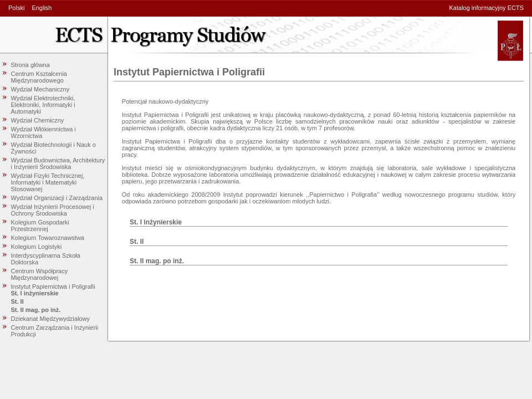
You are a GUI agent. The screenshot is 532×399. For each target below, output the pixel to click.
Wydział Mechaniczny (40, 89)
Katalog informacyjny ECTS (487, 8)
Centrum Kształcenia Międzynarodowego (39, 77)
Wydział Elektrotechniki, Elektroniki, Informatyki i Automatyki (43, 105)
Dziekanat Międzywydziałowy (50, 319)
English (42, 8)
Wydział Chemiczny (38, 120)
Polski (16, 8)
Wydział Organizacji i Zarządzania (57, 198)
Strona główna (30, 65)
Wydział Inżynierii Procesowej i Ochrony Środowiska (53, 210)
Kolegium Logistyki (37, 247)
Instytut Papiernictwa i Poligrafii (53, 287)
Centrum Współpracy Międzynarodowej (40, 274)
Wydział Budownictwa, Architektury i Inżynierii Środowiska (58, 163)
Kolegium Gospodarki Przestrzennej (40, 226)
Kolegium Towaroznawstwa (48, 238)
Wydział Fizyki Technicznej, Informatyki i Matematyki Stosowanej (48, 182)
